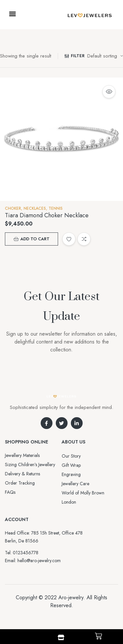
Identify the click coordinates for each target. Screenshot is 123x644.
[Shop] (61, 637)
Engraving (71, 474)
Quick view (109, 92)
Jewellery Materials (22, 455)
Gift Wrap (71, 465)
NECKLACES (35, 208)
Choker (13, 208)
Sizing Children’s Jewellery (30, 465)
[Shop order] (105, 56)
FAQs (10, 492)
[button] (12, 14)
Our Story (71, 456)
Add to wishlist (69, 239)
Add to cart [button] (35, 239)
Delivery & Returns (22, 474)
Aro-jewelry (71, 597)
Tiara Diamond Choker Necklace (47, 215)
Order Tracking (20, 483)
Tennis (56, 208)
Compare (84, 239)
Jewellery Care (75, 484)
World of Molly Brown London (83, 497)
